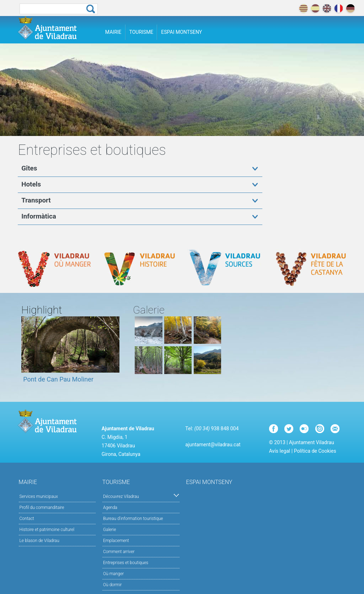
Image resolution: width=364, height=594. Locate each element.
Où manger (113, 574)
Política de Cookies (315, 451)
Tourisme (141, 32)
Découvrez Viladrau (141, 496)
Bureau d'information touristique (133, 519)
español (315, 8)
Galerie (109, 530)
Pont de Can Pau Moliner (58, 379)
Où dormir (112, 585)
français (339, 8)
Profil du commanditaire (42, 508)
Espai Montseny (181, 32)
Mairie (113, 32)
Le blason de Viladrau (39, 541)
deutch (350, 8)
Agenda (110, 508)
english (327, 8)
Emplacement (116, 541)
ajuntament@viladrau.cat (213, 445)
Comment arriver (119, 552)
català (303, 8)
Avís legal (280, 451)
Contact (27, 519)
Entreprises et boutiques (126, 563)
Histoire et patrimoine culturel (47, 530)
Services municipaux (39, 496)
